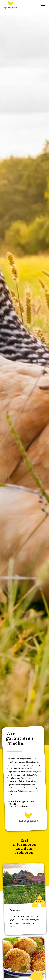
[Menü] (42, 5)
